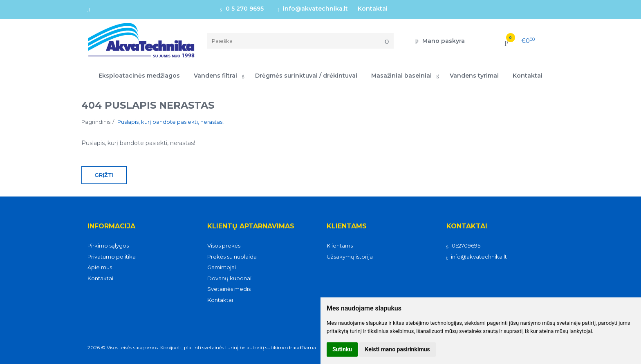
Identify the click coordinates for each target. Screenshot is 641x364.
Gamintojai (222, 267)
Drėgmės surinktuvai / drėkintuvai (306, 76)
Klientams (347, 226)
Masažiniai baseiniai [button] (401, 76)
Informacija (111, 226)
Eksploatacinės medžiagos (139, 76)
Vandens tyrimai (474, 76)
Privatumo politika (112, 257)
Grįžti (104, 175)
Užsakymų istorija (350, 257)
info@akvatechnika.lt (313, 9)
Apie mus (100, 267)
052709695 (463, 246)
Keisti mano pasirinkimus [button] (398, 349)
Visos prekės (224, 246)
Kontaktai (373, 9)
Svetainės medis (229, 289)
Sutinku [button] (342, 349)
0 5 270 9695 (242, 9)
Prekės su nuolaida (232, 257)
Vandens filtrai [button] (215, 76)
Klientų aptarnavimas (251, 226)
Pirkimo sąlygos (108, 246)
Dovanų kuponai (229, 278)
